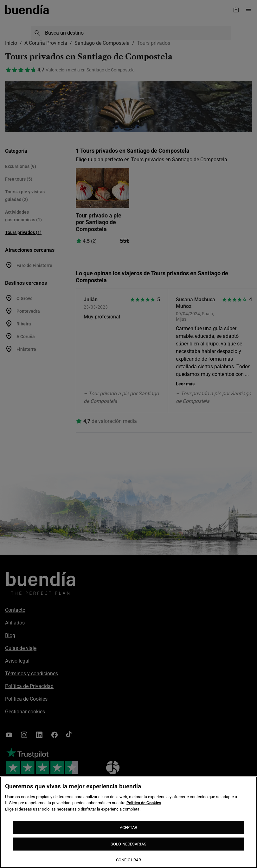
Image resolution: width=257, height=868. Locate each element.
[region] (128, 822)
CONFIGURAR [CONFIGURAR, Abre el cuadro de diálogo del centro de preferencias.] (128, 860)
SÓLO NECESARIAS (128, 844)
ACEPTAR (128, 828)
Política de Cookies (144, 803)
